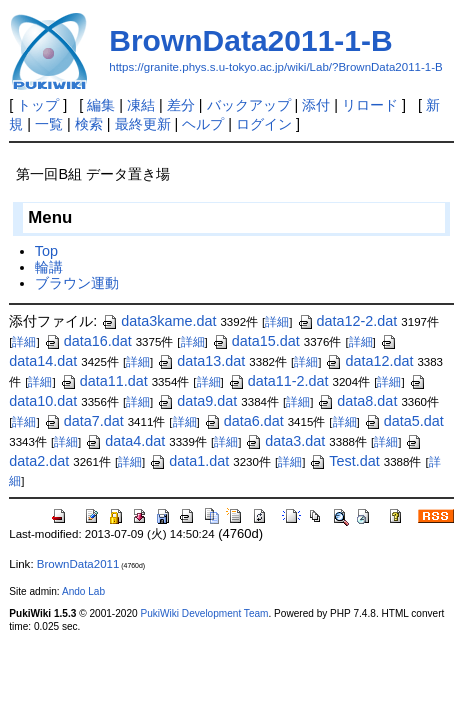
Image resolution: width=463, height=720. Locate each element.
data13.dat (201, 361)
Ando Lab (83, 591)
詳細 (277, 322)
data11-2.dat (278, 381)
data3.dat (285, 441)
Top (46, 251)
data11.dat (104, 381)
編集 (101, 105)
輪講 (49, 267)
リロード (370, 105)
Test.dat (344, 461)
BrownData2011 (78, 564)
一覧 (49, 124)
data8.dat (357, 401)
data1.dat (189, 461)
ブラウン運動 (77, 283)
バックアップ (249, 105)
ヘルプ (203, 124)
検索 (89, 124)
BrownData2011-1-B (250, 40)
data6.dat (244, 421)
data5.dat (404, 421)
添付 (316, 105)
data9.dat (197, 401)
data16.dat (88, 341)
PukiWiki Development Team (204, 613)
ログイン (264, 124)
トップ (38, 105)
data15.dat (256, 341)
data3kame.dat (158, 321)
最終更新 (143, 124)
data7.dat (84, 421)
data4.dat (125, 441)
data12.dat (369, 361)
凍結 (141, 105)
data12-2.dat (347, 321)
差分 (181, 105)
